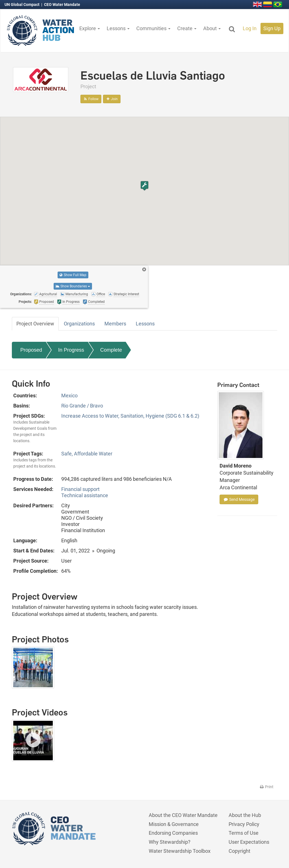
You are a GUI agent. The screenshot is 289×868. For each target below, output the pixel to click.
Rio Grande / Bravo (82, 406)
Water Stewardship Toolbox (180, 851)
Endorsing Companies (173, 833)
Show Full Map (73, 275)
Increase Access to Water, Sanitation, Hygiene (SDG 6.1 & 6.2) (130, 416)
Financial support (80, 489)
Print (266, 787)
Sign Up (272, 28)
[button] (144, 186)
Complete (111, 350)
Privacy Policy (244, 824)
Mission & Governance (174, 824)
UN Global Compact (22, 5)
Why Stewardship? (170, 842)
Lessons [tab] (145, 324)
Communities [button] (153, 28)
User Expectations (249, 842)
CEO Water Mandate (62, 5)
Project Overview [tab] (35, 324)
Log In (250, 28)
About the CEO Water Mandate (183, 815)
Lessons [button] (118, 28)
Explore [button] (90, 28)
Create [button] (187, 28)
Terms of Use (244, 833)
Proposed (31, 350)
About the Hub (245, 815)
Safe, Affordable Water (87, 454)
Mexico (69, 396)
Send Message (239, 499)
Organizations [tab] (79, 324)
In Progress (71, 350)
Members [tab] (115, 324)
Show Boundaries (73, 286)
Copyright (239, 851)
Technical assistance (85, 495)
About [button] (212, 28)
